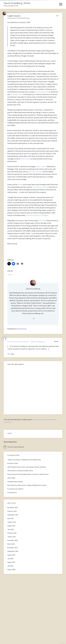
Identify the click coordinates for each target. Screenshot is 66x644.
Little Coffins (11, 478)
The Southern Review (40, 187)
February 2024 (12, 511)
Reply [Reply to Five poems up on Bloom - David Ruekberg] (57, 341)
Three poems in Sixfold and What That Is (20, 471)
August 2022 (11, 526)
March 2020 (11, 544)
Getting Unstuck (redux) (15, 482)
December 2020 (12, 540)
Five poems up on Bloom (15, 489)
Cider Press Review (35, 172)
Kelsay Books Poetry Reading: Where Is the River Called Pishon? (28, 474)
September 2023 (13, 515)
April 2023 (10, 518)
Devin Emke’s (41, 166)
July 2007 (10, 566)
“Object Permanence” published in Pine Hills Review (24, 460)
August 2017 (11, 562)
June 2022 (11, 529)
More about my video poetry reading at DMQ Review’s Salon (27, 485)
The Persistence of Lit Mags (37, 215)
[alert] (33, 447)
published (42, 220)
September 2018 (13, 551)
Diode (20, 184)
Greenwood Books (42, 92)
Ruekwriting (22, 329)
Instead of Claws (13, 463)
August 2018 (11, 555)
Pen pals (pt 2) (12, 492)
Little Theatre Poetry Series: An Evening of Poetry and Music (27, 467)
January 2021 (12, 537)
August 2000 (11, 569)
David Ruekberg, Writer (17, 3)
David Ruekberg (33, 289)
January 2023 (12, 522)
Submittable (25, 159)
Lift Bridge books (17, 94)
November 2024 (12, 508)
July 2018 (10, 559)
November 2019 (12, 548)
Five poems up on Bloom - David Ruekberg (26, 342)
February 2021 (12, 533)
